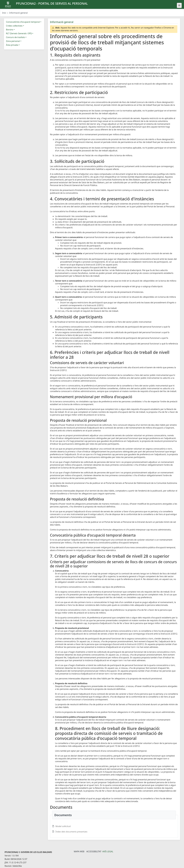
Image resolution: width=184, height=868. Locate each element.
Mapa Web (79, 851)
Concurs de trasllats (15, 37)
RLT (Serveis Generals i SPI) (19, 33)
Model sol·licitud (63, 826)
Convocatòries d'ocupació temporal (23, 22)
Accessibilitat (94, 851)
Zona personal (13, 41)
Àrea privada (12, 45)
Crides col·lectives (14, 26)
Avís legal (108, 851)
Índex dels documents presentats (71, 832)
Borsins (10, 30)
